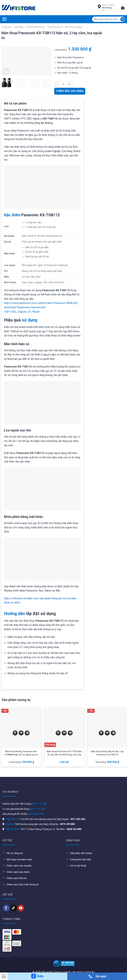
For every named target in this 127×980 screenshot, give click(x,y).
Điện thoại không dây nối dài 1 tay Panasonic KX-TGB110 (107, 753)
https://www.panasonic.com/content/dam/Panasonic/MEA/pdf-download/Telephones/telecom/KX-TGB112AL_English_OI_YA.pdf (41, 307)
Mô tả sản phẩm (15, 103)
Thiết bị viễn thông (35, 27)
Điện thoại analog (74, 27)
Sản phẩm (19, 27)
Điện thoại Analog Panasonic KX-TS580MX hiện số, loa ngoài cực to (21, 753)
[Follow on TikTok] (13, 908)
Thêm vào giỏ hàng (70, 91)
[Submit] (123, 19)
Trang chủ (6, 27)
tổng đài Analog (44, 123)
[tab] (15, 105)
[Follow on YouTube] (21, 908)
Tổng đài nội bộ (55, 27)
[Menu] (4, 19)
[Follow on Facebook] (6, 908)
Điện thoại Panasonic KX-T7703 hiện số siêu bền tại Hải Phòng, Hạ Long (64, 753)
